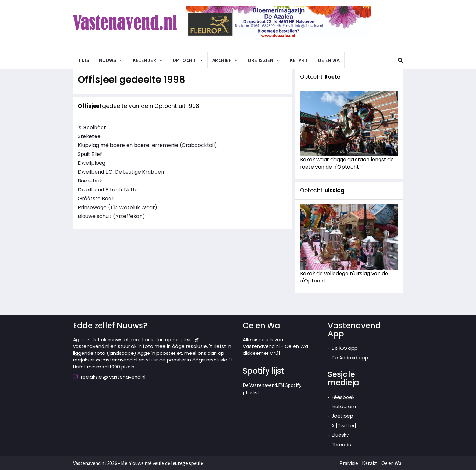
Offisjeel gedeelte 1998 (132, 80)
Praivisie (349, 463)
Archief (222, 60)
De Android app (350, 357)
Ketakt (299, 60)
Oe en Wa (329, 60)
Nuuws (108, 60)
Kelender (144, 60)
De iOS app (345, 348)
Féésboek (343, 397)
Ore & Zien (261, 60)
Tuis (84, 60)
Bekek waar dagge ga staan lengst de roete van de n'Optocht (347, 163)
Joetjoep (342, 416)
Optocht (184, 60)
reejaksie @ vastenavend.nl (113, 377)
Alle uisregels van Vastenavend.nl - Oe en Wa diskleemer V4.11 (275, 346)
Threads (341, 444)
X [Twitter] (344, 425)
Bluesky (340, 435)
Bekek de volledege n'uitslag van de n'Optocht (344, 277)
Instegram (344, 406)
